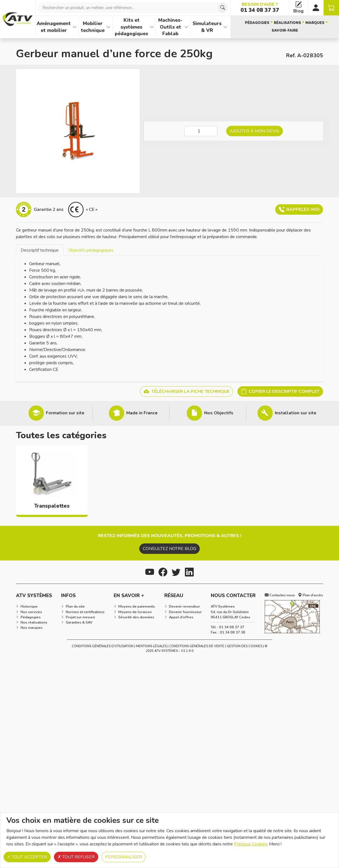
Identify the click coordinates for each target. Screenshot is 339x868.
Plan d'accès (311, 595)
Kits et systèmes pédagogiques (131, 27)
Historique (29, 606)
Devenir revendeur (184, 606)
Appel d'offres (181, 617)
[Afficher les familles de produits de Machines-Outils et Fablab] (186, 27)
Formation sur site (65, 413)
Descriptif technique (40, 250)
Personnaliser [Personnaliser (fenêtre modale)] (124, 857)
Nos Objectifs (219, 413)
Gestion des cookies (244, 646)
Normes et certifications (85, 612)
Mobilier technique (93, 27)
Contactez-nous (280, 595)
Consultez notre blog (169, 549)
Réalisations (287, 23)
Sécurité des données (136, 617)
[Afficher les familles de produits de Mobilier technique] (108, 27)
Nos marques (32, 628)
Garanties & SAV (79, 622)
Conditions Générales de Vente (197, 646)
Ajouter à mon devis (255, 131)
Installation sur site (296, 413)
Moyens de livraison (135, 612)
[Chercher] (223, 8)
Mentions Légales (151, 646)
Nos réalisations (34, 622)
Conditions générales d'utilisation (103, 646)
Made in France (142, 413)
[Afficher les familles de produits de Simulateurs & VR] (225, 27)
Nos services (31, 612)
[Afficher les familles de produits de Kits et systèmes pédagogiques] (152, 27)
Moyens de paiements (137, 606)
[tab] (40, 250)
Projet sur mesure (80, 617)
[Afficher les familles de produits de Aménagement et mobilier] (75, 27)
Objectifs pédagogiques (91, 250)
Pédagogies (257, 23)
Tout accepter (27, 857)
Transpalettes (52, 506)
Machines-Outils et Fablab (170, 27)
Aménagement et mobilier (54, 27)
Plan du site (75, 606)
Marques (315, 23)
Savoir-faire (285, 31)
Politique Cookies (251, 844)
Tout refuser (76, 857)
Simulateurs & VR (207, 27)
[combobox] (133, 8)
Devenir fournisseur (185, 612)
